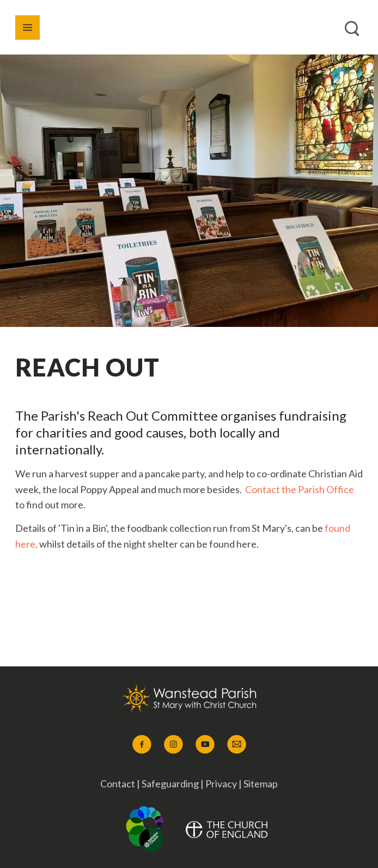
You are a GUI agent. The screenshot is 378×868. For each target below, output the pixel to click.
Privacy (221, 784)
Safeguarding (171, 784)
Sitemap (261, 784)
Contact (118, 784)
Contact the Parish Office (300, 489)
